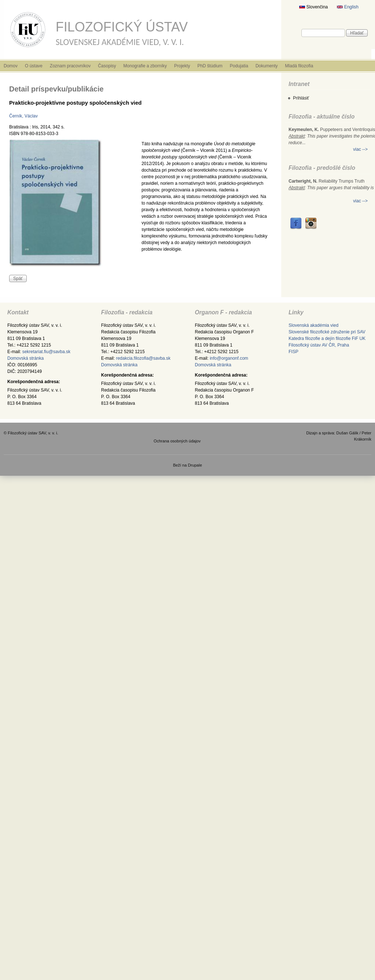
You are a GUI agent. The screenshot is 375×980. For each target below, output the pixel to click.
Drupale (195, 465)
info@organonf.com (229, 358)
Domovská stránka (25, 358)
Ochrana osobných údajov (177, 441)
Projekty (182, 66)
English (348, 7)
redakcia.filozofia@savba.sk (143, 358)
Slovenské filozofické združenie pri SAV (327, 332)
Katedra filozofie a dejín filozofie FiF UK (327, 338)
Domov (11, 66)
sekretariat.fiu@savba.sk (47, 352)
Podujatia (239, 66)
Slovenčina (313, 7)
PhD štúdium (210, 66)
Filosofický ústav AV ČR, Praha (319, 345)
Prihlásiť (301, 98)
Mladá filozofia (299, 66)
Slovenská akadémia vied (313, 325)
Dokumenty (267, 66)
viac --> (360, 149)
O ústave (34, 66)
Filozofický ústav (122, 27)
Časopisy (107, 66)
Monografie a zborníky (145, 66)
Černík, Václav (23, 116)
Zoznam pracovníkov (70, 66)
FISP (294, 352)
